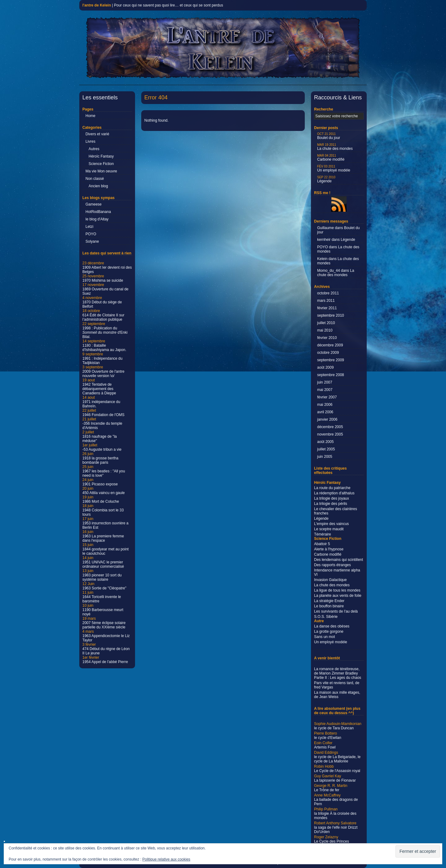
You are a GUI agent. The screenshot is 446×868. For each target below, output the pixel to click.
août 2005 (325, 442)
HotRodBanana (98, 212)
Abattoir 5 (322, 544)
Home (90, 116)
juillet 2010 (326, 323)
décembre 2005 (330, 427)
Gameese (94, 204)
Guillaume (326, 228)
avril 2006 (325, 412)
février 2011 (327, 308)
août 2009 (325, 367)
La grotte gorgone (329, 631)
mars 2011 (326, 301)
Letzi (89, 227)
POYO (91, 234)
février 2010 (327, 338)
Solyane (92, 241)
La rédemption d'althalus (334, 493)
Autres (94, 149)
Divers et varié (97, 134)
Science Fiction (101, 164)
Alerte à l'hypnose (329, 549)
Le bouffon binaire (329, 606)
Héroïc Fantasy (101, 156)
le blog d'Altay (97, 219)
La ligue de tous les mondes (337, 590)
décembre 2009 (330, 345)
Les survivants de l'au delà (336, 611)
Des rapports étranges (332, 565)
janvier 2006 (327, 419)
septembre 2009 (331, 360)
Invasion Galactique (330, 580)
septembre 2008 (331, 375)
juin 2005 (325, 457)
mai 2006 (325, 405)
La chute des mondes (335, 147)
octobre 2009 (328, 353)
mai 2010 (325, 330)
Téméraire (323, 534)
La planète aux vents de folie (338, 596)
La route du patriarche (332, 488)
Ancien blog (98, 186)
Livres (90, 141)
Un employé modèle (334, 169)
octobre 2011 (328, 293)
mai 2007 (325, 390)
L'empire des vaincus (331, 524)
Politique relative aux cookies (166, 859)
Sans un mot (324, 637)
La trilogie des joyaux (332, 498)
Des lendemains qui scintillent (339, 560)
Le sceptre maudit (329, 529)
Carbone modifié (331, 158)
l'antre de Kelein (97, 5)
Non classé (95, 179)
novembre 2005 (330, 434)
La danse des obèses (332, 626)
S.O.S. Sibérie (326, 617)
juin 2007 (325, 382)
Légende (326, 179)
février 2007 (327, 397)
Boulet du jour (329, 136)
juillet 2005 (326, 449)
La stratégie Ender (329, 601)
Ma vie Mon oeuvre (101, 171)
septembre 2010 (331, 315)
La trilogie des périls (331, 504)
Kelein (322, 259)
